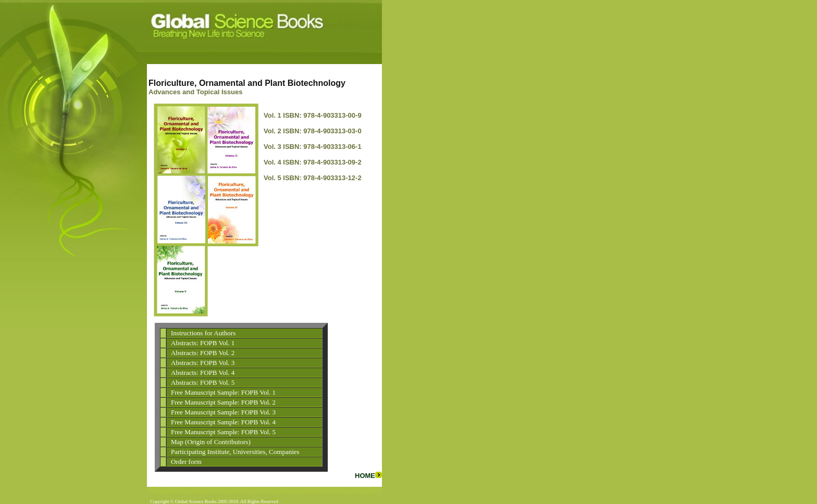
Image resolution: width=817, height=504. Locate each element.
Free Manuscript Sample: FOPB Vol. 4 (223, 422)
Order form (186, 462)
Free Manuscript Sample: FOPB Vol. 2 (223, 402)
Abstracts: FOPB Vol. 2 (203, 353)
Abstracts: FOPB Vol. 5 (203, 382)
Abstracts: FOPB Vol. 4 (203, 373)
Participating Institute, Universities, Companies (235, 452)
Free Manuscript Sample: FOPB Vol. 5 (223, 432)
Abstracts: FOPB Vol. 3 (203, 363)
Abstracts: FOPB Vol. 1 (203, 343)
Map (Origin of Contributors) (211, 442)
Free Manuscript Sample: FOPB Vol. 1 (223, 392)
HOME (368, 476)
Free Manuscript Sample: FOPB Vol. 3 (223, 412)
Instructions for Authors (203, 333)
